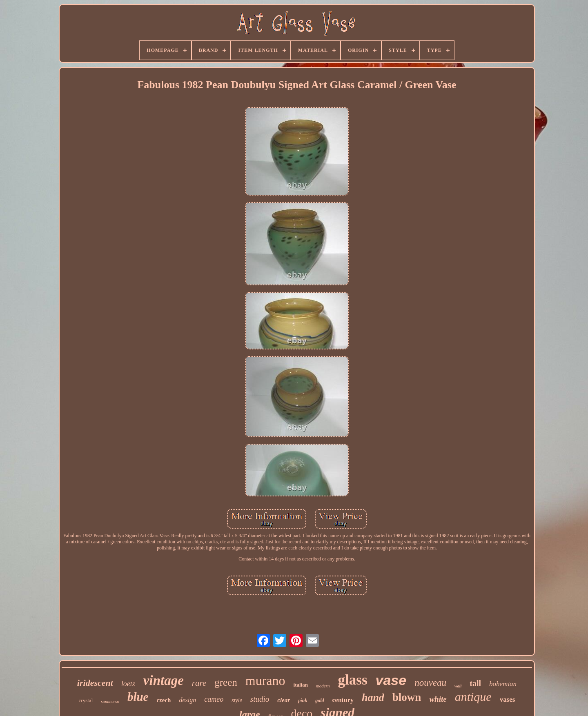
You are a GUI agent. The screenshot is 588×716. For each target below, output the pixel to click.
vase (391, 680)
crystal (86, 700)
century (343, 700)
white (438, 699)
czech (164, 700)
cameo (214, 699)
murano (265, 680)
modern (323, 686)
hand (373, 697)
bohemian (503, 684)
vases (508, 699)
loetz (128, 684)
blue (138, 697)
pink (303, 700)
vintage (164, 680)
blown (407, 697)
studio (260, 699)
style (237, 700)
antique (473, 697)
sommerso (110, 701)
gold (320, 700)
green (226, 682)
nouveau (430, 683)
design (187, 700)
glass (353, 680)
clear (284, 700)
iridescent (95, 683)
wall (458, 686)
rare (199, 683)
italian (301, 685)
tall (475, 683)
